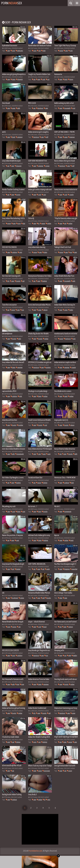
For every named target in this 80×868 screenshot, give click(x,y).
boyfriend (14, 598)
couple (71, 195)
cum (23, 512)
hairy (39, 512)
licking (44, 483)
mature (70, 627)
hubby (74, 656)
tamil (65, 396)
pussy (61, 51)
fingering (66, 569)
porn (13, 51)
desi (60, 598)
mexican (71, 137)
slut (23, 223)
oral (73, 108)
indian (48, 223)
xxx (12, 771)
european (46, 771)
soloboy (14, 252)
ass (48, 79)
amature (19, 137)
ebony (45, 310)
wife (18, 108)
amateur (40, 166)
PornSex (12, 3)
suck (48, 454)
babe (13, 79)
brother (20, 425)
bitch (65, 79)
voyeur (47, 166)
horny (71, 79)
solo (20, 252)
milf (46, 137)
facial (44, 627)
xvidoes (14, 800)
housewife (67, 108)
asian (13, 108)
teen (43, 51)
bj (38, 223)
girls (19, 339)
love (22, 684)
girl (65, 223)
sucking (47, 367)
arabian (66, 483)
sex (39, 51)
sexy (8, 51)
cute (70, 51)
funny (39, 396)
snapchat (74, 569)
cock (43, 79)
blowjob (19, 79)
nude (47, 569)
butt (72, 483)
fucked (18, 569)
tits (8, 281)
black (18, 512)
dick (20, 396)
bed (17, 684)
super (43, 223)
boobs (18, 195)
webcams (19, 51)
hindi (13, 137)
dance (72, 425)
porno (14, 627)
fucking (44, 281)
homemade (19, 454)
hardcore (40, 108)
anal (44, 454)
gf (44, 800)
